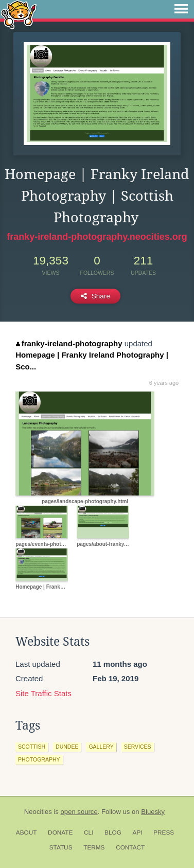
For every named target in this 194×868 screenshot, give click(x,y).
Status (61, 847)
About (27, 832)
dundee (67, 747)
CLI (89, 832)
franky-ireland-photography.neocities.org (97, 237)
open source (79, 812)
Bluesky (153, 812)
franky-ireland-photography (69, 343)
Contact (130, 847)
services (138, 747)
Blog (113, 832)
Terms (94, 847)
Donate (60, 832)
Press (164, 832)
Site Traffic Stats (43, 693)
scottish (32, 747)
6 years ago (164, 383)
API (138, 832)
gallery (101, 747)
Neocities (38, 812)
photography (39, 759)
